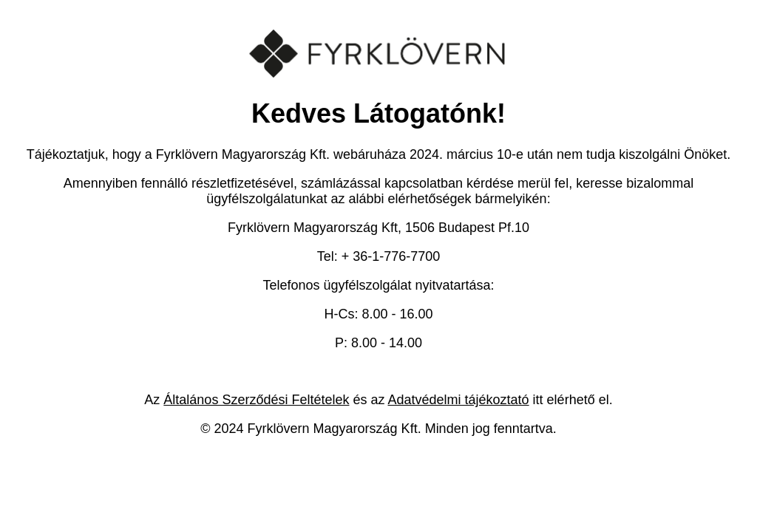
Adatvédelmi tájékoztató (459, 400)
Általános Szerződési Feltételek (256, 400)
